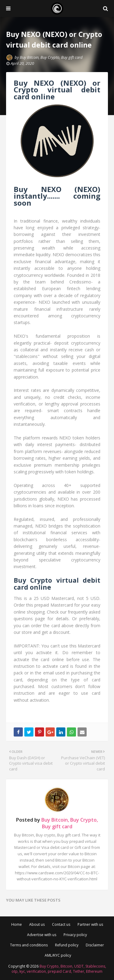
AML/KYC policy (58, 955)
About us (37, 924)
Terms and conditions (29, 945)
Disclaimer (95, 945)
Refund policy (67, 945)
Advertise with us (42, 935)
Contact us (61, 924)
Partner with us (90, 924)
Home (17, 924)
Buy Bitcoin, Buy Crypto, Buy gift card (51, 57)
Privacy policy (75, 935)
